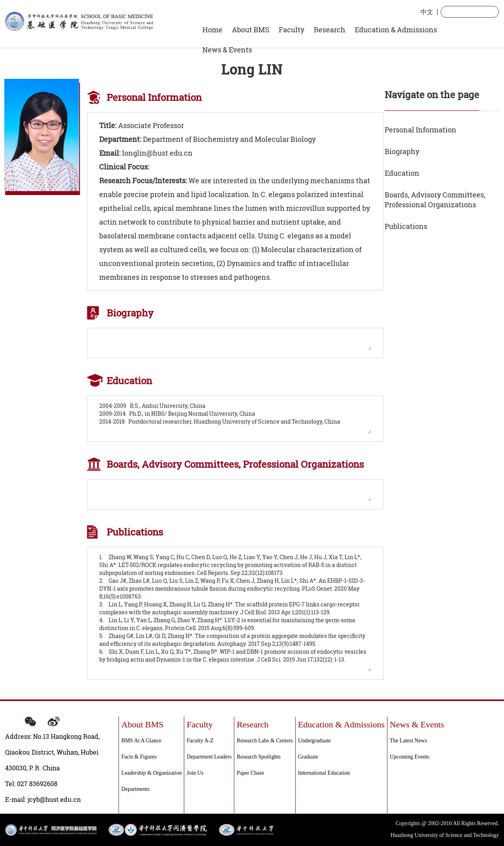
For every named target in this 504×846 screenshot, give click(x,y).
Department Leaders (209, 757)
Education (402, 173)
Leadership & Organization (151, 773)
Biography (402, 151)
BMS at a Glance (141, 741)
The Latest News (409, 741)
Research (330, 30)
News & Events (227, 50)
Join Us (195, 773)
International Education (324, 773)
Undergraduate (314, 741)
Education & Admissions (396, 30)
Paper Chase (250, 773)
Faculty (292, 30)
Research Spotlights (259, 757)
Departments (135, 789)
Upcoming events (410, 757)
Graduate (308, 757)
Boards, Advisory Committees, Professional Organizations (435, 200)
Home (212, 30)
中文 (427, 12)
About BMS (251, 30)
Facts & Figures (139, 757)
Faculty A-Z (200, 741)
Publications (406, 226)
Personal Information (421, 130)
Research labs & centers (265, 741)
